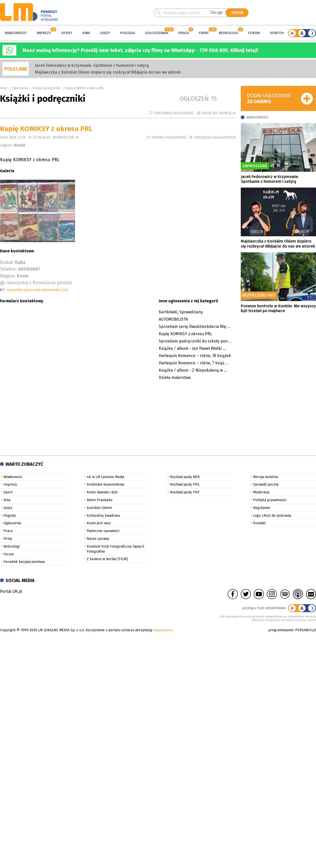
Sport (67, 33)
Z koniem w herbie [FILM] (107, 559)
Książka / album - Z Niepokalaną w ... (193, 370)
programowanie (281, 630)
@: (3, 283)
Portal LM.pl (11, 591)
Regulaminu (163, 630)
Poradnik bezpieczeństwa (24, 562)
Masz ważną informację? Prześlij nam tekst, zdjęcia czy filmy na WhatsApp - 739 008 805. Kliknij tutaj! (140, 50)
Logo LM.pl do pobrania (272, 516)
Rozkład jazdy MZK (185, 477)
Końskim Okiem (99, 508)
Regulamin (262, 508)
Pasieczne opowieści (103, 531)
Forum (254, 33)
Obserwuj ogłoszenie (174, 113)
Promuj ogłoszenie (169, 137)
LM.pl (4, 88)
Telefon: (9, 269)
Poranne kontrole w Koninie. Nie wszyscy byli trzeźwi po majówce (278, 308)
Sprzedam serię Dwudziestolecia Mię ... (195, 327)
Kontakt (259, 523)
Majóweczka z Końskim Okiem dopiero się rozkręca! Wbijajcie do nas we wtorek (108, 72)
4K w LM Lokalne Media (105, 477)
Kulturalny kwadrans (103, 516)
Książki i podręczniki (47, 88)
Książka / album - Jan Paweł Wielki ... (192, 348)
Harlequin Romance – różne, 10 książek (195, 356)
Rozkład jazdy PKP (185, 492)
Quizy (105, 33)
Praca (184, 33)
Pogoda (128, 33)
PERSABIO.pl (306, 630)
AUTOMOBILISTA (173, 319)
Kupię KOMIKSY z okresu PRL (185, 334)
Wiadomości (16, 33)
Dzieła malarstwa (175, 378)
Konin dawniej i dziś (102, 492)
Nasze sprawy (98, 539)
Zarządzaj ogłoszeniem (215, 137)
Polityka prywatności (270, 500)
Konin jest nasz (99, 523)
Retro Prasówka (100, 500)
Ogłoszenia (156, 33)
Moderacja (261, 492)
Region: (8, 276)
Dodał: (7, 262)
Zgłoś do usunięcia (218, 113)
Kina (86, 33)
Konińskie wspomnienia (105, 484)
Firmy (204, 33)
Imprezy (44, 33)
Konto (276, 33)
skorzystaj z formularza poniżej (39, 283)
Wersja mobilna (265, 477)
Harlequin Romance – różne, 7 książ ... (194, 363)
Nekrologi (228, 33)
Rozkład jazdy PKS (185, 484)
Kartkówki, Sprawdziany (181, 312)
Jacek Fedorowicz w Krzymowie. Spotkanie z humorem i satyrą (92, 65)
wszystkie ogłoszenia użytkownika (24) (37, 290)
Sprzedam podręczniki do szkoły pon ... (195, 341)
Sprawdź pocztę (266, 484)
